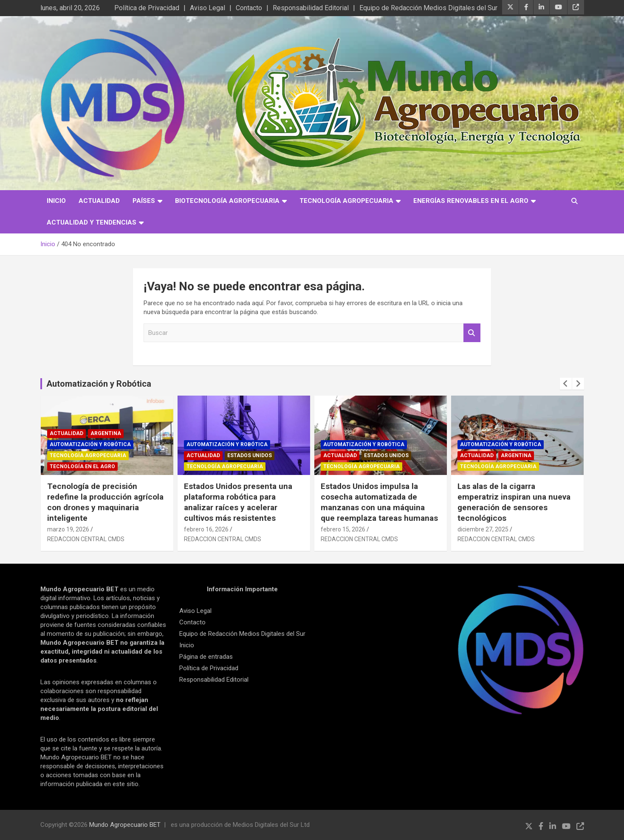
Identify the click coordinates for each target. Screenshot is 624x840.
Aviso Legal (208, 8)
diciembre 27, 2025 (483, 529)
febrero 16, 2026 (206, 529)
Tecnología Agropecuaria (346, 201)
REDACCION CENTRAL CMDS (86, 539)
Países (144, 201)
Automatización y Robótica (99, 384)
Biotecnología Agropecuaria (227, 201)
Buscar (472, 333)
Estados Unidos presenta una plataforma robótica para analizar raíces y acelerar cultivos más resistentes (238, 502)
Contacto (249, 8)
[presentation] (566, 384)
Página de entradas (206, 657)
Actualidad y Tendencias (92, 222)
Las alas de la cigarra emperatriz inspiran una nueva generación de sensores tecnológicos (514, 502)
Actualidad (99, 201)
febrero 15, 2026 (343, 529)
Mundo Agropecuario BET (125, 825)
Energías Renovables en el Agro (471, 201)
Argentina (106, 433)
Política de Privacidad (147, 8)
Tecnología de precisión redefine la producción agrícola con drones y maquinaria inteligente (105, 502)
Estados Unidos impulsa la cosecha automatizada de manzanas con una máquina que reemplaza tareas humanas (379, 502)
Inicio (56, 201)
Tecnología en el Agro (82, 466)
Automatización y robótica (90, 444)
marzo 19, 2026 (68, 529)
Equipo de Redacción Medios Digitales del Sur (428, 8)
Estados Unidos (250, 455)
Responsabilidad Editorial (311, 8)
